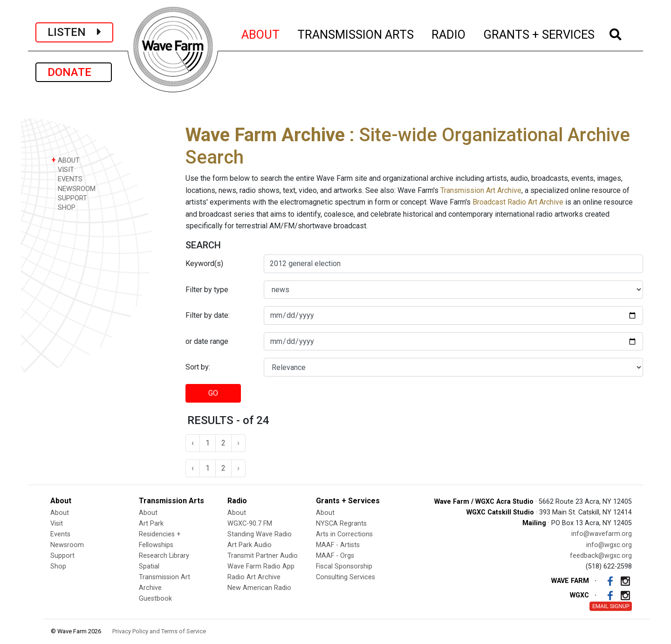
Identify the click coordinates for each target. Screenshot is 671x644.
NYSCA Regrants (341, 524)
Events (60, 534)
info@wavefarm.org (602, 534)
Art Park (151, 524)
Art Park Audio (250, 545)
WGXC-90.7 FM (250, 524)
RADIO (449, 33)
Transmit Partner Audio (263, 556)
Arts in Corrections (344, 534)
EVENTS (67, 179)
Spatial (149, 566)
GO (213, 393)
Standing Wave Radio (260, 534)
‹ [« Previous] (193, 443)
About (60, 513)
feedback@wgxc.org (601, 556)
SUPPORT (69, 198)
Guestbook (155, 599)
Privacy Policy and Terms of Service (159, 631)
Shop (58, 566)
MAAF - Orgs (335, 556)
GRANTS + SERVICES (539, 33)
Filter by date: (208, 315)
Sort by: (198, 367)
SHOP (63, 207)
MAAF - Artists (338, 545)
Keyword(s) (204, 264)
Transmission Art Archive (481, 190)
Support (62, 556)
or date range (207, 341)
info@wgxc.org (609, 545)
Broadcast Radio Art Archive (518, 202)
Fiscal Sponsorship (344, 566)
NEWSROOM (73, 188)
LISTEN (74, 32)
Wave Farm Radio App (261, 566)
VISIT (63, 169)
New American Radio (259, 588)
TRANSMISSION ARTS (356, 33)
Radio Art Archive (254, 577)
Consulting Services (346, 577)
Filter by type (207, 290)
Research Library (164, 556)
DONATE (74, 72)
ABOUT (261, 33)
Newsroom (67, 545)
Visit (57, 524)
